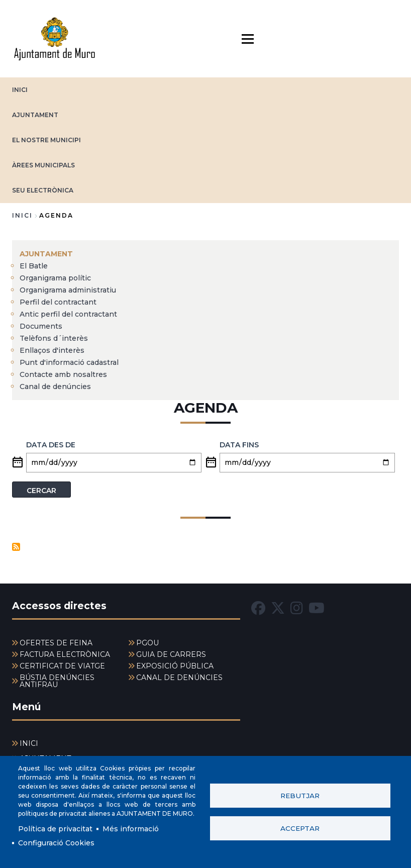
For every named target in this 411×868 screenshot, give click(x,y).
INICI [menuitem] (29, 743)
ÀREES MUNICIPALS (43, 165)
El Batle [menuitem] (34, 266)
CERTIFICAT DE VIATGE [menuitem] (62, 666)
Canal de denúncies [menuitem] (55, 387)
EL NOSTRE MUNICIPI (46, 140)
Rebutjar (300, 796)
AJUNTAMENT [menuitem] (46, 254)
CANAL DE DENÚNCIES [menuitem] (179, 678)
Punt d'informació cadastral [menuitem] (69, 362)
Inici (22, 215)
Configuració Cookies (56, 843)
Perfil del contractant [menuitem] (58, 302)
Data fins (239, 445)
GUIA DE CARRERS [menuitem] (171, 654)
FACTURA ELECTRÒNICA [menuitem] (65, 654)
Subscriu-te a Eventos (16, 547)
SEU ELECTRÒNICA (43, 190)
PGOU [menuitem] (147, 643)
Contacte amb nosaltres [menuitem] (63, 374)
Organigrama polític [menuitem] (55, 278)
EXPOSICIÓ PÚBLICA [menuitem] (175, 666)
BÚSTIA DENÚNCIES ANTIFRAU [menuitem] (57, 681)
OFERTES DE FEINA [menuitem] (56, 643)
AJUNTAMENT (35, 115)
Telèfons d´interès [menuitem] (54, 338)
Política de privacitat (55, 829)
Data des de (51, 445)
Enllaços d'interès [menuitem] (52, 350)
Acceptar (300, 828)
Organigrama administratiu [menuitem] (68, 290)
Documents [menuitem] (41, 326)
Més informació (131, 829)
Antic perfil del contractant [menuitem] (68, 314)
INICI (20, 90)
